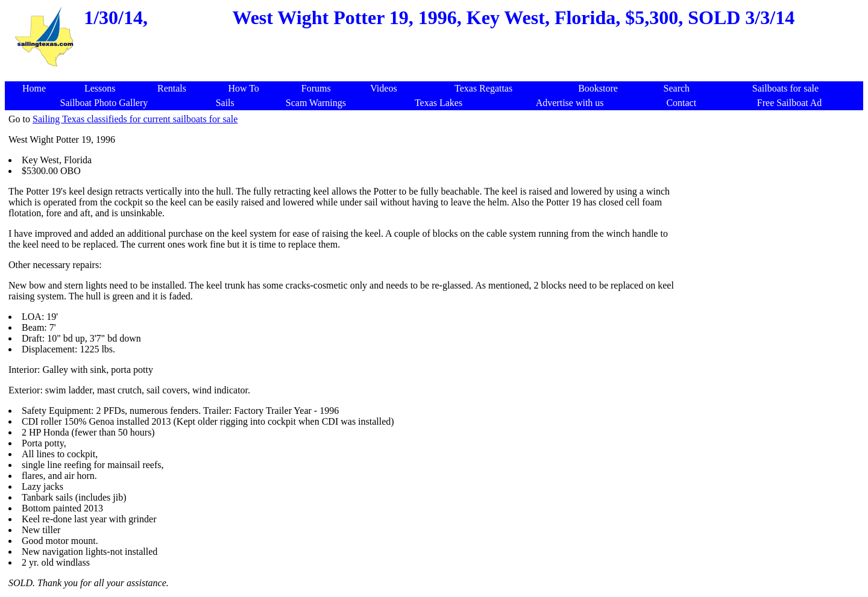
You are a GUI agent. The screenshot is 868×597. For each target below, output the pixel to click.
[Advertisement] (436, 75)
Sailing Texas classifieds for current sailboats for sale (135, 119)
